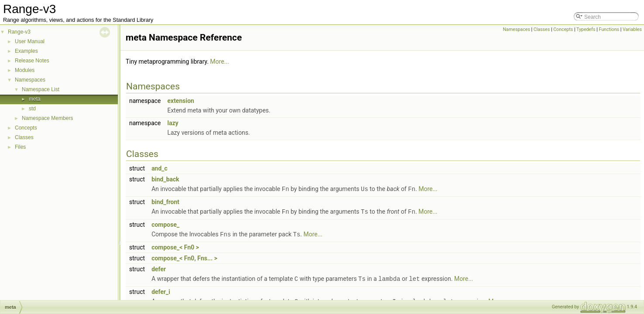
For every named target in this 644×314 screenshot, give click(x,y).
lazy (173, 123)
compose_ (165, 224)
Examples (26, 51)
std (32, 109)
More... (220, 61)
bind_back (165, 179)
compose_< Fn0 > (175, 246)
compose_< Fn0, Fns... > (184, 257)
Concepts (26, 128)
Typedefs (586, 29)
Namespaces (30, 80)
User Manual (30, 41)
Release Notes (32, 61)
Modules (25, 70)
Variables (632, 29)
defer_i (161, 290)
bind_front (165, 201)
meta (35, 99)
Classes (24, 137)
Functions (609, 29)
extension (180, 101)
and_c (159, 168)
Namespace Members (47, 118)
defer (159, 268)
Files (20, 147)
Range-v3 (19, 32)
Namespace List (41, 89)
